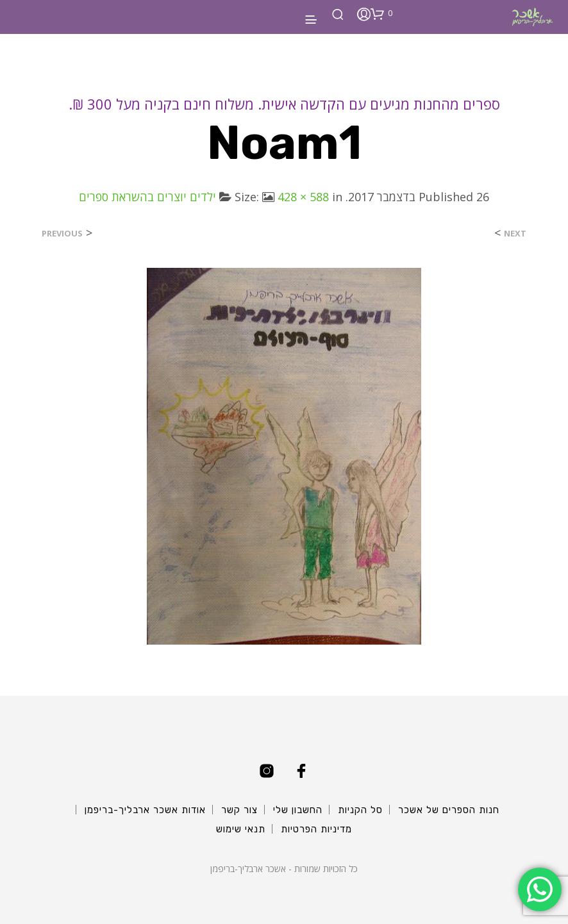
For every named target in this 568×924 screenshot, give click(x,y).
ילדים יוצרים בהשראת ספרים (147, 197)
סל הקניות (360, 810)
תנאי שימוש (241, 829)
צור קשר (239, 810)
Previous (62, 234)
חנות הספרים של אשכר (449, 810)
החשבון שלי (298, 810)
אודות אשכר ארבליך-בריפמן (145, 810)
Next (515, 234)
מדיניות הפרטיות (316, 829)
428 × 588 (303, 197)
